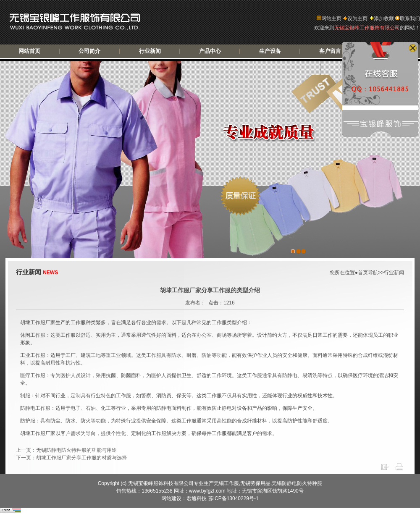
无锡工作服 (226, 483)
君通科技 (197, 498)
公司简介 (89, 51)
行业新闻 (150, 51)
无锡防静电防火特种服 (297, 483)
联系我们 (408, 18)
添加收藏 (382, 18)
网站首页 (29, 51)
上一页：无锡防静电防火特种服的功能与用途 (66, 450)
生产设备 (270, 51)
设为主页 (355, 18)
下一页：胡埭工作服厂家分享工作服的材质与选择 (71, 458)
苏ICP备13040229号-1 (234, 498)
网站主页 (329, 18)
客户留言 (330, 51)
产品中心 (210, 51)
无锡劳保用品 (255, 483)
